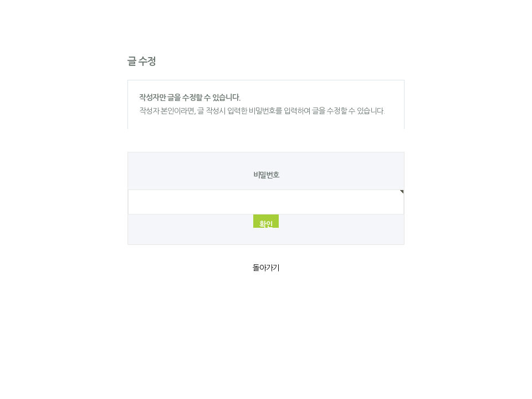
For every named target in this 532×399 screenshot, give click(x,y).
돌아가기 (266, 268)
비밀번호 (266, 175)
